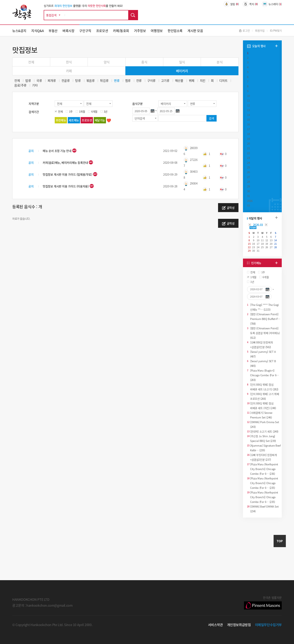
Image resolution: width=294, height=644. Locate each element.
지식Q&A (37, 31)
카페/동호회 (121, 31)
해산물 (179, 81)
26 (248, 172)
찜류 (128, 81)
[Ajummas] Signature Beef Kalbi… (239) (265, 448)
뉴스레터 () (272, 4)
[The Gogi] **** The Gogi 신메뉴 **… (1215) (264, 307)
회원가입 (260, 30)
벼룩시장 (68, 31)
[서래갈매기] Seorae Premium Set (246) (261, 415)
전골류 (66, 81)
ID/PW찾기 (276, 30)
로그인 (244, 30)
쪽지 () (250, 4)
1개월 (82, 111)
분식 (220, 62)
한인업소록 (175, 31)
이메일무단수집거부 (268, 625)
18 (248, 134)
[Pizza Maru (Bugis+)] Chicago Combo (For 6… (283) (264, 375)
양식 (107, 62)
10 (248, 96)
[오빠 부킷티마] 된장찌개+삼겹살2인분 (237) (263, 457)
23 (248, 158)
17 (248, 129)
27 (248, 177)
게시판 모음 (195, 31)
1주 (71, 111)
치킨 (203, 81)
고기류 (165, 81)
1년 (106, 111)
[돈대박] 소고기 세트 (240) (264, 431)
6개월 (94, 111)
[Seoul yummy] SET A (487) (263, 354)
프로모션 (102, 31)
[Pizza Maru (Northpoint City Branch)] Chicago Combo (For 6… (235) (264, 483)
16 (248, 124)
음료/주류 (20, 85)
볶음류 (91, 81)
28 (248, 182)
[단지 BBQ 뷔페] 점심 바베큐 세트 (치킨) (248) (263, 405)
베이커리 (182, 71)
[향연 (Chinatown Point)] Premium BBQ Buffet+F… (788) (265, 319)
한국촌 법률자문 (263, 602)
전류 (139, 81)
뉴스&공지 (19, 31)
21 (248, 148)
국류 (39, 81)
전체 (31, 62)
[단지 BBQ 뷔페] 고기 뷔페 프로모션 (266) (264, 396)
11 (248, 100)
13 (248, 110)
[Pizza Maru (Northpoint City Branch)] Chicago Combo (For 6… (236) (264, 469)
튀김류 (104, 81)
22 (248, 153)
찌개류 (52, 81)
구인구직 (85, 31)
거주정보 (140, 31)
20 (248, 143)
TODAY (253, 228)
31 (248, 196)
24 (248, 163)
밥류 (28, 81)
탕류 (78, 81)
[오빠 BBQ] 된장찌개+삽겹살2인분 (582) (261, 344)
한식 (69, 62)
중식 (144, 62)
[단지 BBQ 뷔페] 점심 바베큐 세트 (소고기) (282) (264, 387)
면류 (117, 81)
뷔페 (192, 81)
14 (248, 115)
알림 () (231, 4)
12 (248, 105)
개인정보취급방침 (239, 625)
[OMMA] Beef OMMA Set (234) (264, 509)
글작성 (228, 208)
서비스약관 (215, 625)
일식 (182, 62)
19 (248, 139)
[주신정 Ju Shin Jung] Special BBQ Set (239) (263, 438)
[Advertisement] (262, 549)
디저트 (223, 81)
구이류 (151, 81)
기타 (35, 85)
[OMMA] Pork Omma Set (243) (264, 424)
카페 (69, 71)
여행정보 (157, 31)
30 (248, 191)
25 (248, 167)
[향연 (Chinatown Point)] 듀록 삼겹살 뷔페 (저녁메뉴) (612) (265, 333)
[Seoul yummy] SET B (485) (263, 363)
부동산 (53, 31)
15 (248, 120)
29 (248, 186)
